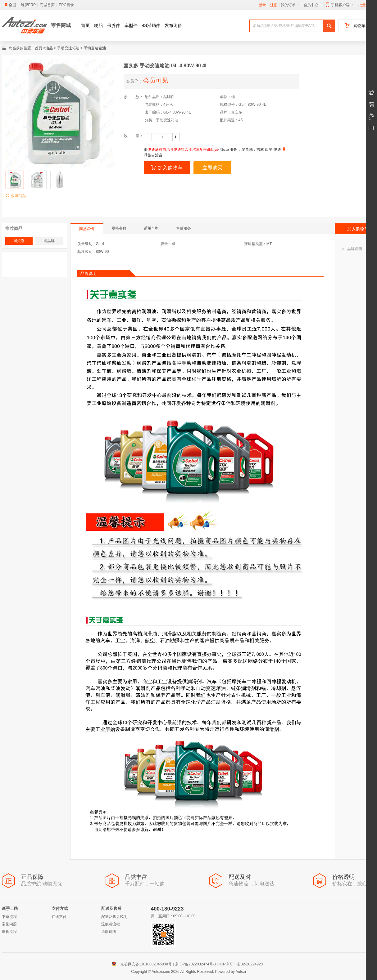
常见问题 (9, 924)
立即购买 (212, 168)
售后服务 (184, 228)
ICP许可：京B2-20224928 (241, 964)
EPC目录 (66, 5)
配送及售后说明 (114, 917)
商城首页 (47, 5)
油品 (49, 48)
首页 (85, 25)
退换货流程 (111, 924)
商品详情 (87, 229)
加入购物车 (167, 168)
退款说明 (109, 932)
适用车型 (151, 228)
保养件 (114, 25)
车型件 (131, 25)
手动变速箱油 (68, 48)
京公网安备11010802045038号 (143, 964)
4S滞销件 (151, 25)
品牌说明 (352, 249)
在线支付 (59, 917)
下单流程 (9, 917)
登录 (262, 5)
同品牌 (49, 241)
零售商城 (61, 25)
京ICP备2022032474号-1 (195, 964)
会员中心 (313, 5)
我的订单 (291, 5)
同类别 (19, 241)
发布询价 (173, 25)
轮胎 (98, 25)
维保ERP (28, 5)
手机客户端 (340, 5)
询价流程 (9, 932)
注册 (274, 5)
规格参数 (119, 228)
